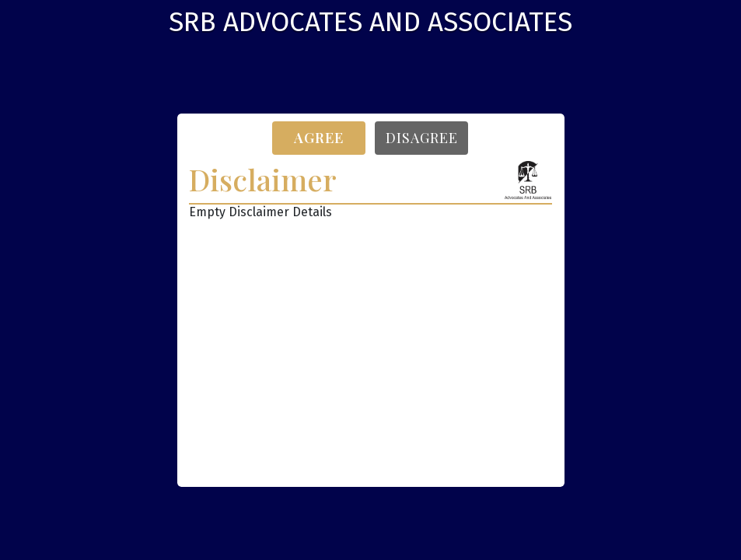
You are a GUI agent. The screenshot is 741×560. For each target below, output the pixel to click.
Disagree (422, 138)
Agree (319, 138)
